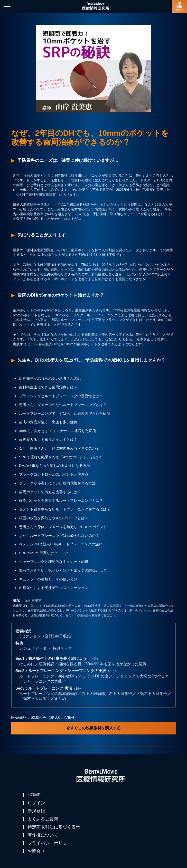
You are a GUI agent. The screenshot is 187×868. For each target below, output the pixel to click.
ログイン (36, 803)
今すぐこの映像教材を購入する (93, 728)
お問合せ (36, 851)
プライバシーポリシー (49, 843)
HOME (34, 795)
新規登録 (36, 811)
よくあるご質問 (43, 819)
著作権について (43, 835)
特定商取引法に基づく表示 (54, 827)
